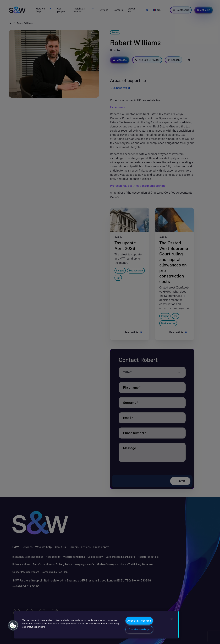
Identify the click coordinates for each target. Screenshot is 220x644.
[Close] (172, 619)
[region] (96, 625)
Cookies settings (139, 629)
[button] (13, 625)
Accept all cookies (139, 621)
